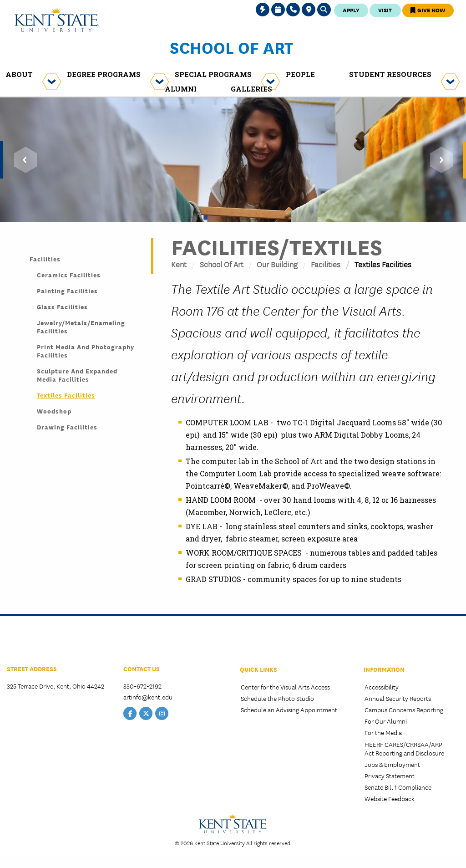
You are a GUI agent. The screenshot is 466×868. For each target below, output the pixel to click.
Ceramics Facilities (69, 275)
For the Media (383, 732)
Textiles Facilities (66, 395)
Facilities (326, 264)
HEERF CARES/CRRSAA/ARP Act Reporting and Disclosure (404, 748)
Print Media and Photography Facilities (86, 351)
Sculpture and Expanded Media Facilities (77, 375)
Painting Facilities (67, 291)
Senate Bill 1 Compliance (398, 787)
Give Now (428, 10)
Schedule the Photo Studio (277, 698)
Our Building (277, 264)
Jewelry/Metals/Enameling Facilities (81, 327)
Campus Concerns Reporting (404, 710)
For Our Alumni (386, 721)
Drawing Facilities (67, 427)
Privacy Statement (390, 776)
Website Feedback (390, 798)
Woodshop (54, 411)
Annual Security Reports (398, 698)
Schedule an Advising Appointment (289, 710)
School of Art (231, 47)
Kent (179, 264)
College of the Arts (41, 642)
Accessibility (382, 687)
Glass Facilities (62, 306)
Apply (351, 10)
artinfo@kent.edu (148, 697)
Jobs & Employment (392, 764)
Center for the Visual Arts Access (285, 687)
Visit (385, 10)
